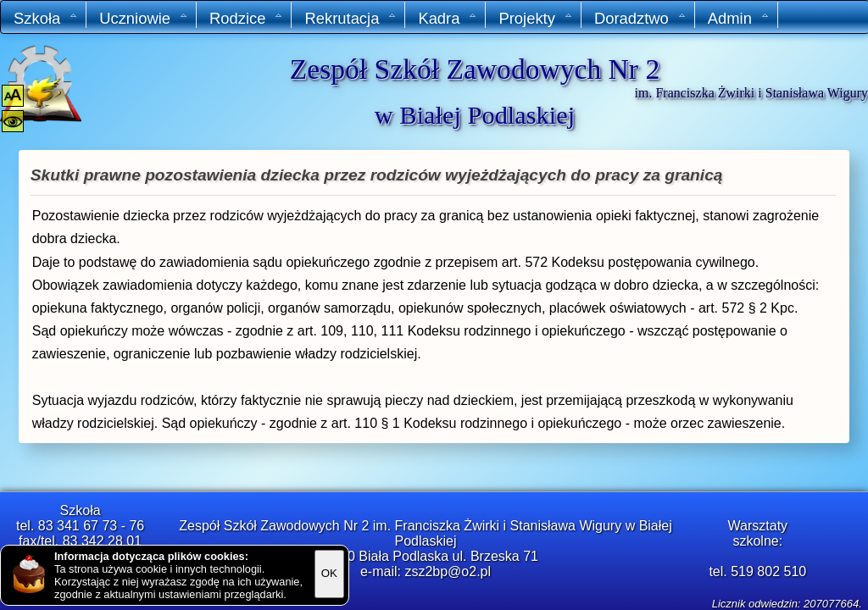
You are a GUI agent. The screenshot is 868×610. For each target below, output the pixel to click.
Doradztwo (640, 18)
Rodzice (246, 18)
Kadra (448, 18)
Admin (739, 18)
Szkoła (46, 18)
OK (329, 573)
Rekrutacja (351, 18)
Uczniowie (144, 18)
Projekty (535, 18)
